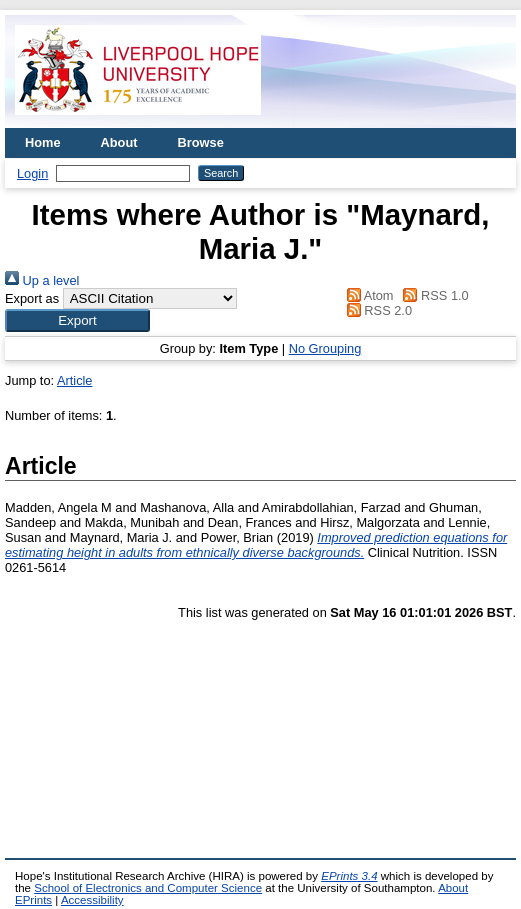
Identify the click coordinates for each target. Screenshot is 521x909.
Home (43, 142)
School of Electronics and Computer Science (148, 888)
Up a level (42, 280)
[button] (77, 320)
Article (75, 380)
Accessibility (92, 900)
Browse (201, 142)
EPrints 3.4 (349, 876)
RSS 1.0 (433, 295)
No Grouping (325, 348)
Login (32, 173)
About (119, 142)
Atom (366, 295)
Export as (32, 298)
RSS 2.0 (376, 310)
